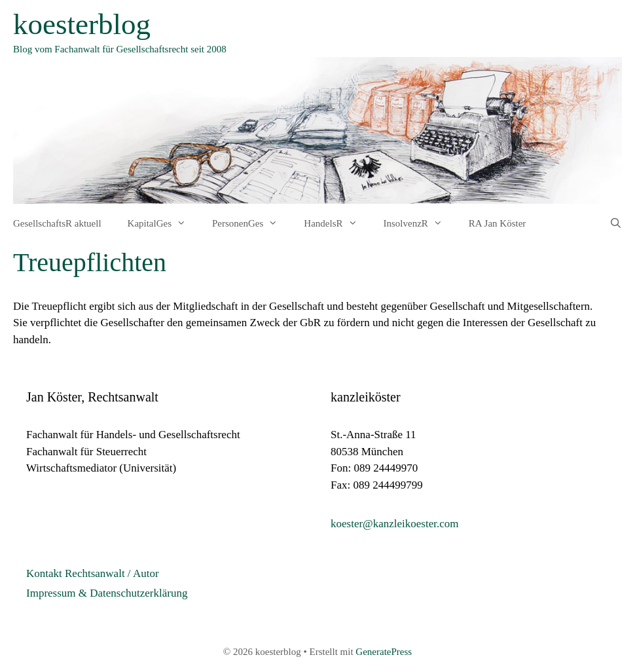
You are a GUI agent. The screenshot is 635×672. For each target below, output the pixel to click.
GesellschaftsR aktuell (57, 223)
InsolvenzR (420, 223)
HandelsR (337, 223)
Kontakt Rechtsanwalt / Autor (93, 573)
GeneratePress (384, 652)
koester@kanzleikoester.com (395, 524)
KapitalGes (163, 223)
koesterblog (82, 24)
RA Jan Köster (498, 223)
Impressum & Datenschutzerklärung (107, 593)
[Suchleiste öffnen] (616, 223)
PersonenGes (251, 223)
